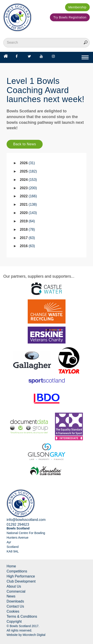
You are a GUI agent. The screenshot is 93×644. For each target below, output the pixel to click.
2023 (28, 188)
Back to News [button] (25, 144)
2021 (28, 204)
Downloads (15, 601)
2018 (27, 229)
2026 (27, 163)
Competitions (17, 571)
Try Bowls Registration (70, 17)
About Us (14, 586)
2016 (27, 246)
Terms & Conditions (22, 616)
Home (11, 566)
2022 (28, 196)
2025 (28, 171)
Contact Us (15, 606)
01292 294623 (18, 524)
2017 (27, 238)
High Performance (21, 576)
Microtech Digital (34, 635)
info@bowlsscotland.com (26, 520)
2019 (27, 221)
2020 (28, 213)
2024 (28, 180)
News (11, 596)
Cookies (13, 611)
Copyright (14, 622)
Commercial (16, 591)
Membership (77, 7)
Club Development (21, 581)
